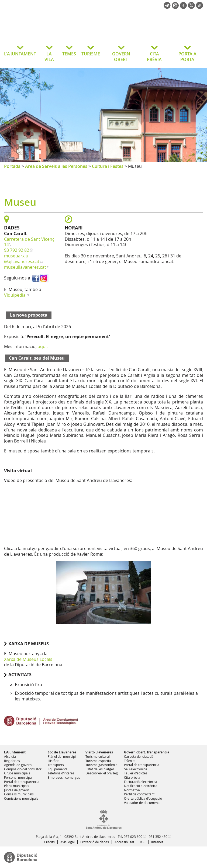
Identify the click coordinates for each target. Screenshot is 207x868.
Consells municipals (19, 794)
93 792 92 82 (17, 250)
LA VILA (49, 57)
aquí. (43, 346)
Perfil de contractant (139, 794)
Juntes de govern (17, 790)
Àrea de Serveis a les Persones (56, 166)
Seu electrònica (136, 769)
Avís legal (68, 842)
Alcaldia (10, 756)
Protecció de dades (95, 842)
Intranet (157, 842)
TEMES (69, 54)
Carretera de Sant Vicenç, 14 (30, 242)
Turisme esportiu (98, 761)
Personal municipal (18, 777)
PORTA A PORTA (187, 57)
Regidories (12, 761)
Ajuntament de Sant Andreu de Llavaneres (47, 31)
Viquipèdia (15, 295)
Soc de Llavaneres (62, 752)
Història (54, 761)
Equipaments (58, 769)
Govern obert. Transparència (147, 752)
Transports (56, 765)
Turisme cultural (98, 756)
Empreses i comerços (64, 777)
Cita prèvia (132, 777)
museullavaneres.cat (25, 267)
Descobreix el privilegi (102, 773)
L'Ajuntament (15, 752)
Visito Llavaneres (99, 752)
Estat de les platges (100, 769)
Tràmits (130, 761)
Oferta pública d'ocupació (143, 798)
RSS (143, 842)
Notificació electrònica (141, 786)
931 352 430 (158, 837)
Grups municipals (17, 773)
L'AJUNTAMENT (20, 54)
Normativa (132, 790)
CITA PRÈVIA (154, 57)
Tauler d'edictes (136, 773)
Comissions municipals (21, 798)
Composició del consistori (23, 769)
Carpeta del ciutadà (139, 756)
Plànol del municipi (62, 756)
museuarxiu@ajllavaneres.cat (22, 259)
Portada (12, 166)
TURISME (91, 54)
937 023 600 (133, 837)
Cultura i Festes (108, 166)
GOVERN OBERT (121, 57)
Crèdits (49, 842)
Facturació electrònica (141, 782)
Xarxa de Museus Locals (28, 659)
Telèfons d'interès (61, 773)
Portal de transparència (22, 782)
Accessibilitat (124, 842)
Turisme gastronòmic (101, 765)
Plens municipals (17, 786)
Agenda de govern (18, 765)
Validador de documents (142, 803)
